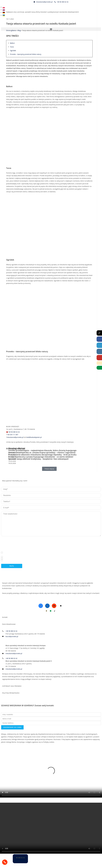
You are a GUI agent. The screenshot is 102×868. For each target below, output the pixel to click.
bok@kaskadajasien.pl (34, 437)
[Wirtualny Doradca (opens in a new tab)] (99, 368)
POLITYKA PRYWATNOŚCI (11, 693)
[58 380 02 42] (5, 862)
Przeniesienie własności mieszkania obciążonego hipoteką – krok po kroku (42, 455)
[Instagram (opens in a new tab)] (99, 351)
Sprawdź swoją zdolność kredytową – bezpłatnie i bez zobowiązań (38, 459)
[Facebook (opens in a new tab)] (99, 339)
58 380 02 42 (20, 858)
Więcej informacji (6, 552)
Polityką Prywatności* (32, 557)
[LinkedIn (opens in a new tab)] (99, 345)
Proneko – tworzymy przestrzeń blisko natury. (26, 54)
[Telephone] (99, 363)
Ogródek (13, 51)
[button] (51, 29)
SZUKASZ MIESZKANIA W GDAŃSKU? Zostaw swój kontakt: (28, 705)
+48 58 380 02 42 (14, 432)
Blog (4, 600)
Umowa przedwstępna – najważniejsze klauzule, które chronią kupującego (42, 450)
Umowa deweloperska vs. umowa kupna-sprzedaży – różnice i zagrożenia (42, 452)
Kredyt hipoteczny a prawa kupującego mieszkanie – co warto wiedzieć (41, 457)
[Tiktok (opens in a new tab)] (99, 333)
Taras (12, 47)
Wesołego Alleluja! (17, 448)
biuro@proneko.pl (89, 540)
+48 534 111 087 (12, 435)
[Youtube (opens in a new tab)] (99, 358)
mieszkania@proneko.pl (15, 437)
